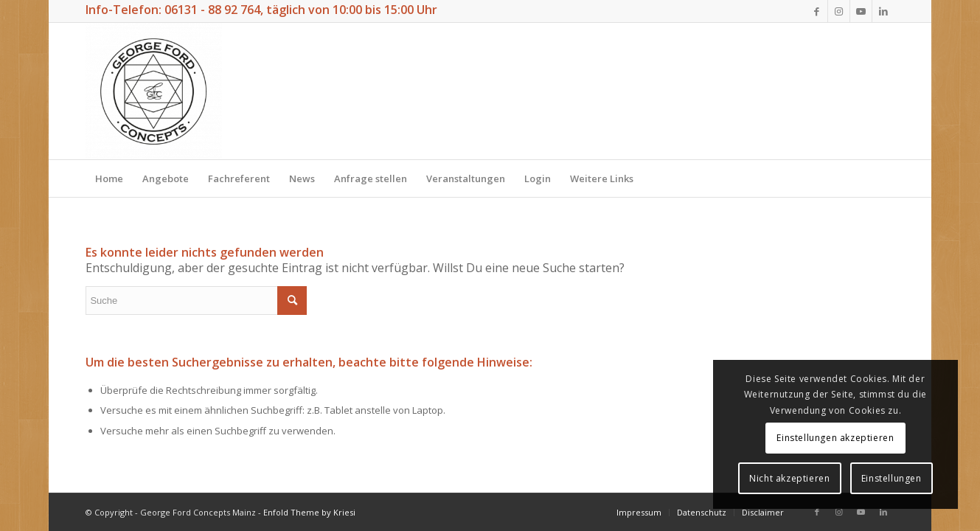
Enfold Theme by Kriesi (309, 512)
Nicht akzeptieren (789, 478)
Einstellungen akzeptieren (835, 438)
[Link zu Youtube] (861, 11)
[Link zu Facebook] (817, 11)
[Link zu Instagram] (839, 11)
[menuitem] (109, 178)
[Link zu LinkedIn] (883, 11)
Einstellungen (892, 478)
